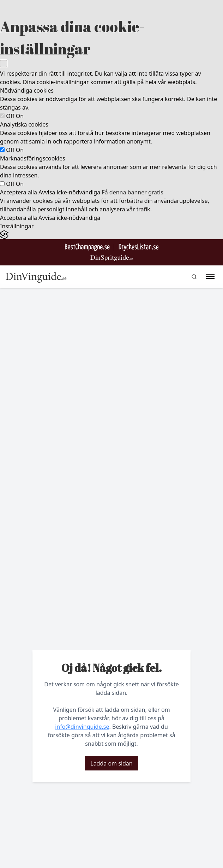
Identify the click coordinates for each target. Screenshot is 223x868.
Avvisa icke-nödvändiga (69, 192)
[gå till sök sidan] (194, 277)
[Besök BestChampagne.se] (87, 247)
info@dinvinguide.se (82, 727)
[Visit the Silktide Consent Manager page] (111, 235)
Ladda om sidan (111, 763)
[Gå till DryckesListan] (138, 247)
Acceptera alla (19, 192)
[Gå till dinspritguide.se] (111, 258)
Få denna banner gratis (132, 192)
